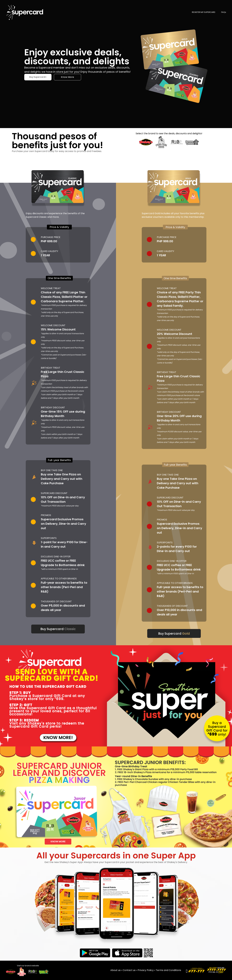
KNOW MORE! (58, 738)
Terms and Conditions (168, 970)
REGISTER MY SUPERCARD (204, 12)
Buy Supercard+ (38, 77)
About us (117, 970)
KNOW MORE (58, 842)
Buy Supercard (58, 629)
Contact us (130, 970)
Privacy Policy (147, 970)
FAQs (224, 12)
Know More (67, 77)
